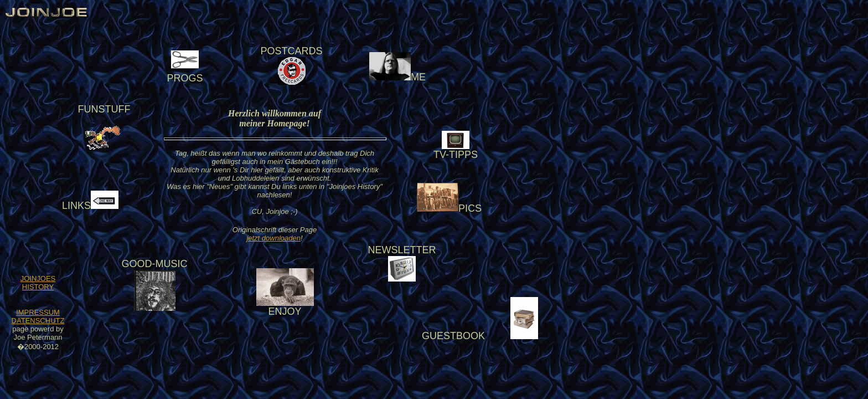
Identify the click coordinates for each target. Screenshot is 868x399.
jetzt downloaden (273, 238)
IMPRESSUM (38, 312)
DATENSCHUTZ (38, 321)
